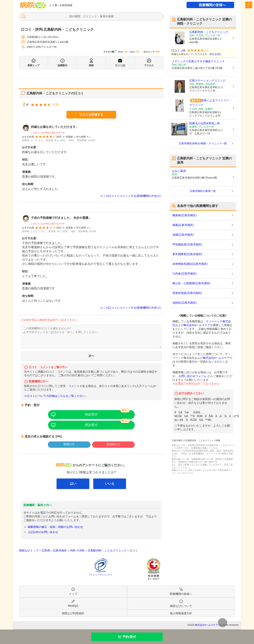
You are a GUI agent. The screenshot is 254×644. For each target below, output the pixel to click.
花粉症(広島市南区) (184, 303)
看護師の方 (114, 444)
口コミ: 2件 (178, 51)
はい (73, 484)
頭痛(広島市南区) (183, 235)
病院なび (33, 5)
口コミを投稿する (91, 114)
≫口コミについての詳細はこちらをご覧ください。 (56, 396)
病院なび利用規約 (73, 613)
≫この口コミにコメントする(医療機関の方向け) (130, 196)
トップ (73, 594)
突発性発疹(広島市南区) (187, 293)
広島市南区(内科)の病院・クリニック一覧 (203, 143)
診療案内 (63, 65)
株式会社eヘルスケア (197, 325)
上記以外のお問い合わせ (43, 532)
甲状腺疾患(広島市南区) (187, 244)
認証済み (196, 100)
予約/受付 (129, 637)
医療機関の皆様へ (212, 5)
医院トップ (34, 65)
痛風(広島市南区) (183, 225)
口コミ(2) (120, 65)
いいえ (110, 484)
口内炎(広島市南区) (184, 274)
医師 (91, 65)
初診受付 (91, 414)
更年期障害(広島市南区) (187, 254)
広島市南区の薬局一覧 (203, 191)
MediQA (73, 606)
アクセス (149, 65)
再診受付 (91, 425)
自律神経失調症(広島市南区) (190, 264)
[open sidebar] (249, 5)
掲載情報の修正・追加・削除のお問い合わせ (55, 527)
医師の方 (69, 444)
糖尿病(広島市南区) (184, 215)
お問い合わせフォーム (193, 376)
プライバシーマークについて (101, 575)
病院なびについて (181, 606)
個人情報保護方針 (181, 613)
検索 (111, 16)
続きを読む (216, 54)
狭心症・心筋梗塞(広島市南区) (191, 283)
